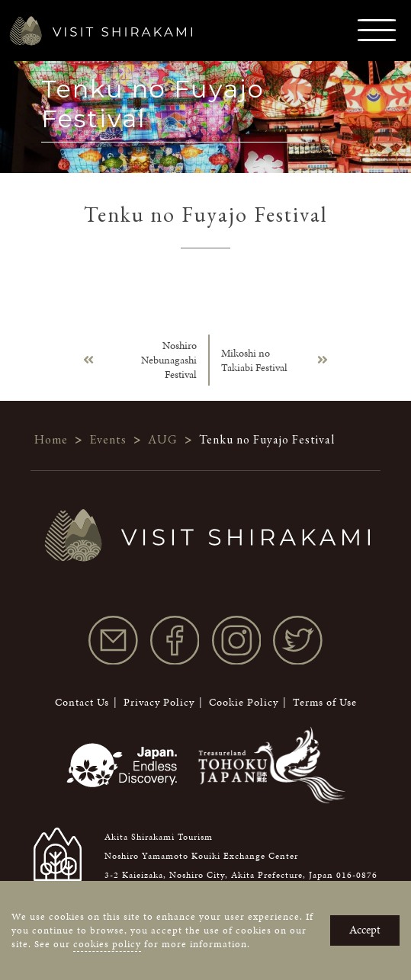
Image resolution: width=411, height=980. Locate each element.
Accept (365, 930)
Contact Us (82, 702)
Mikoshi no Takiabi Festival (254, 360)
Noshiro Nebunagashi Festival (169, 360)
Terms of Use (325, 702)
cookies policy (107, 944)
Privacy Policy (159, 702)
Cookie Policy (244, 702)
